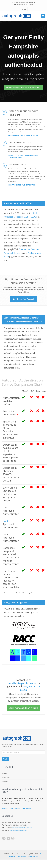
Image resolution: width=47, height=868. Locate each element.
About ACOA (6, 778)
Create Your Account (23, 299)
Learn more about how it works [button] (23, 708)
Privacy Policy (23, 856)
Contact (5, 781)
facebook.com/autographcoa (22, 828)
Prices (4, 774)
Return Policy (34, 856)
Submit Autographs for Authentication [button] (23, 88)
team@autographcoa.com (27, 2)
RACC (6, 521)
